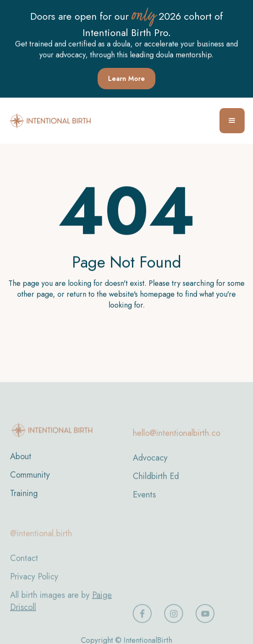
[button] (232, 121)
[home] (50, 121)
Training (24, 500)
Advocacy (150, 466)
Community (30, 481)
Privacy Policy (34, 586)
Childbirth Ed (156, 484)
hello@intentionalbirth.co (177, 441)
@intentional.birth (41, 543)
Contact (24, 568)
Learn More (126, 79)
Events (144, 503)
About (21, 463)
